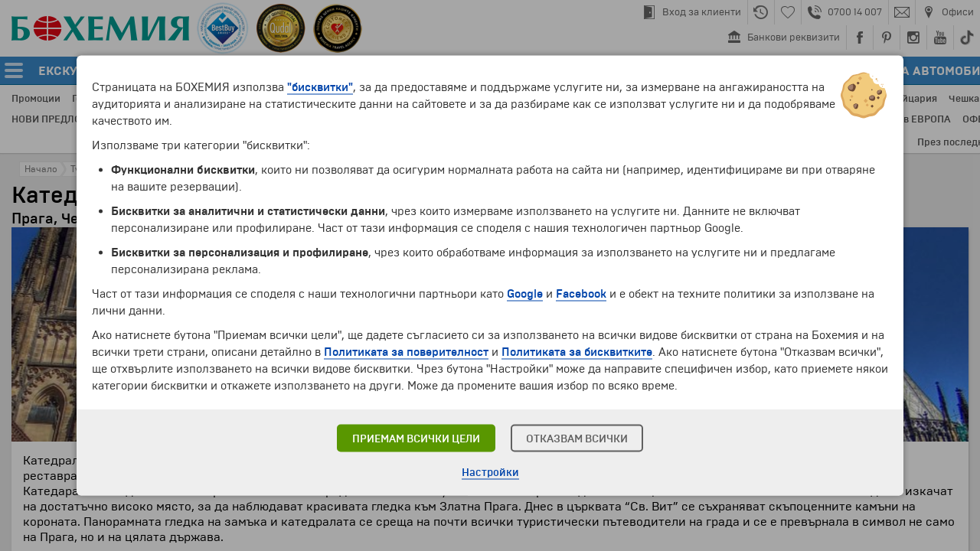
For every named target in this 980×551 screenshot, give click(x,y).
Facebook (581, 294)
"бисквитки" (320, 87)
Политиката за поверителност (406, 352)
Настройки (490, 473)
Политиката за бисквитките (577, 352)
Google (525, 294)
